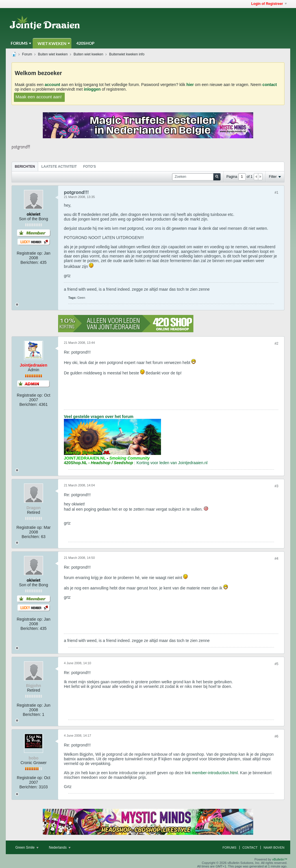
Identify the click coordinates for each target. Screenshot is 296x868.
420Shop (85, 43)
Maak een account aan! (39, 97)
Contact (250, 848)
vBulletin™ (280, 859)
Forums (19, 43)
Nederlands (60, 848)
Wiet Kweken (52, 43)
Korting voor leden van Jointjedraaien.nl (172, 463)
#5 (276, 664)
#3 (276, 486)
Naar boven (274, 848)
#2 (276, 344)
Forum (27, 54)
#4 (276, 559)
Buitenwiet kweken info (127, 54)
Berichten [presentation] (25, 167)
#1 (276, 193)
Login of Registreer (269, 4)
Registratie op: (30, 253)
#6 (276, 736)
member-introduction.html (215, 773)
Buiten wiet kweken (53, 54)
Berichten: (30, 262)
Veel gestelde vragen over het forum (99, 417)
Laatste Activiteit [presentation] (59, 167)
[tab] (25, 166)
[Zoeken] (196, 177)
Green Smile (27, 848)
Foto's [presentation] (90, 167)
